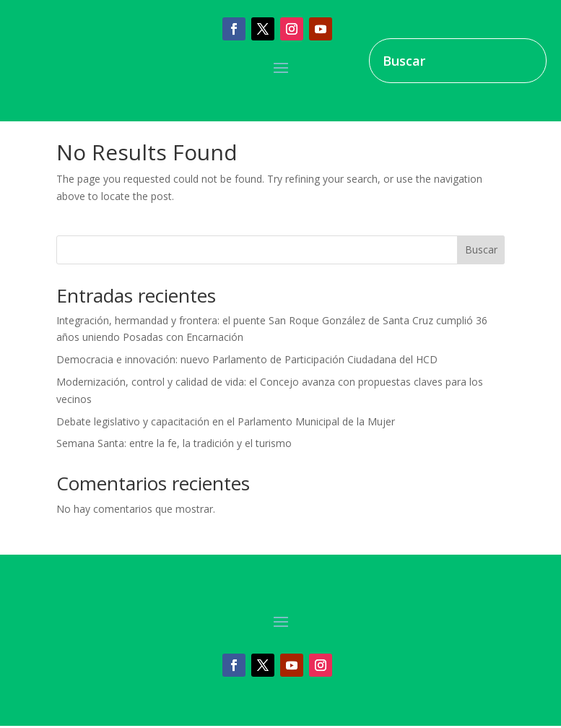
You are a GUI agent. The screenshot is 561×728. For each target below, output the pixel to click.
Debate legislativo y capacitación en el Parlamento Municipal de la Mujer (226, 421)
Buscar (481, 250)
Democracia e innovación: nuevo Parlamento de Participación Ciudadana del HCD (247, 359)
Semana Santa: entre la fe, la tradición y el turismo (174, 443)
